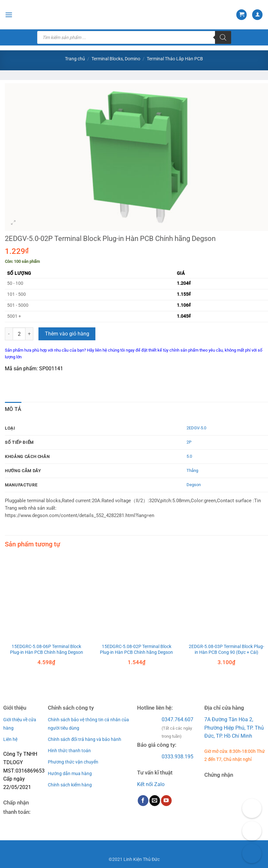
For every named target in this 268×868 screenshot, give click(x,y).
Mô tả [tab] (13, 409)
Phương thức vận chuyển (73, 762)
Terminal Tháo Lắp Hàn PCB (175, 59)
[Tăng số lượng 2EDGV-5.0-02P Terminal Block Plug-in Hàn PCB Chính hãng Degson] (29, 334)
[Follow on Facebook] (143, 801)
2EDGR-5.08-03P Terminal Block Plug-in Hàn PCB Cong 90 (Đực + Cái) (226, 650)
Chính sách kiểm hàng (70, 785)
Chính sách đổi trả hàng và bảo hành (85, 739)
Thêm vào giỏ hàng (67, 334)
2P (189, 442)
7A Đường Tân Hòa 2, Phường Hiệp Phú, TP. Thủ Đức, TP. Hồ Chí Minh (234, 728)
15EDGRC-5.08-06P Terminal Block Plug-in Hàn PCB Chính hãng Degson (47, 650)
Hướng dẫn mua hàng (70, 773)
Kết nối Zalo (151, 784)
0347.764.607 (177, 719)
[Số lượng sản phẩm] (19, 334)
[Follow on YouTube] (166, 801)
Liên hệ (10, 739)
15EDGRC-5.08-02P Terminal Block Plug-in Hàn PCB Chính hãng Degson (136, 650)
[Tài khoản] (257, 15)
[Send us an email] (155, 801)
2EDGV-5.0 (196, 428)
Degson (194, 485)
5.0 (189, 456)
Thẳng (192, 470)
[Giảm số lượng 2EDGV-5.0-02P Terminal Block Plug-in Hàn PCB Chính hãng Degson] (9, 334)
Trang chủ (75, 59)
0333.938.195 (177, 757)
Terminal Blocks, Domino (116, 59)
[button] (9, 15)
